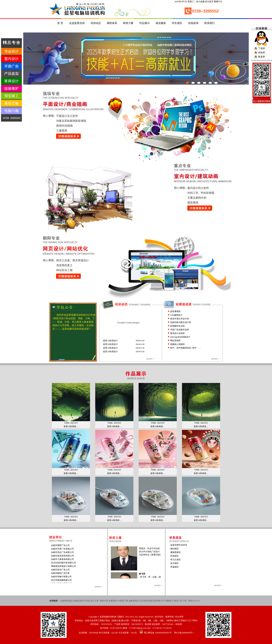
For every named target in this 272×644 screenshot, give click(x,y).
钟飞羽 (142, 577)
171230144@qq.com (138, 628)
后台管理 (179, 617)
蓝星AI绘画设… (71, 423)
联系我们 (210, 23)
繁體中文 (218, 2)
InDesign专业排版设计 (180, 337)
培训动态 (96, 23)
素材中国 (104, 601)
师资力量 (128, 23)
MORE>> (150, 359)
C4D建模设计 (176, 315)
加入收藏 (200, 2)
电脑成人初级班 (177, 344)
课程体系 (112, 23)
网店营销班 (175, 341)
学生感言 (177, 23)
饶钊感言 (175, 549)
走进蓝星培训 (77, 23)
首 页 (60, 23)
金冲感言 (175, 563)
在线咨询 (193, 23)
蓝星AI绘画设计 (110, 341)
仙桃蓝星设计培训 (82, 601)
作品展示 (144, 23)
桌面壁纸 (113, 601)
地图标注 (169, 601)
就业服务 (161, 23)
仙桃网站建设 (66, 601)
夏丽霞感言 (176, 552)
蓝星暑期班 (175, 311)
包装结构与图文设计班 (181, 322)
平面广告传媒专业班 (180, 330)
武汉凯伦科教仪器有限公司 (152, 601)
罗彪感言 (175, 556)
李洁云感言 (176, 560)
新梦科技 (169, 617)
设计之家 (95, 601)
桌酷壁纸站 (134, 601)
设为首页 (209, 2)
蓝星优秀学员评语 (179, 545)
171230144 (157, 628)
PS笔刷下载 (123, 601)
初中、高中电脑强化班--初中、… (185, 348)
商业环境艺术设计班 (180, 319)
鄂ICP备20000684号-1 (184, 633)
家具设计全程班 (177, 333)
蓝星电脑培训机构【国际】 (112, 617)
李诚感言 (175, 567)
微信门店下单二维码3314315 (187, 601)
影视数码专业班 (177, 326)
